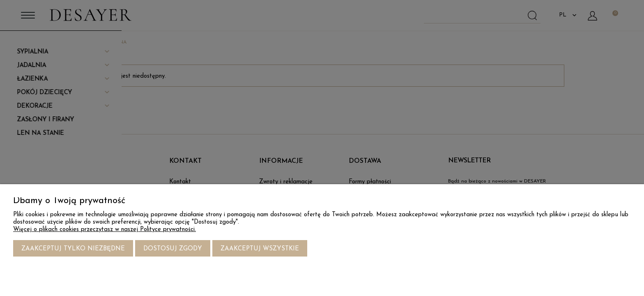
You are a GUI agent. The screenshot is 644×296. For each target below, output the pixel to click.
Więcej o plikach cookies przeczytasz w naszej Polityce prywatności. (105, 230)
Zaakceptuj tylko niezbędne (73, 249)
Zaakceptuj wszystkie (260, 249)
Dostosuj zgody (173, 249)
